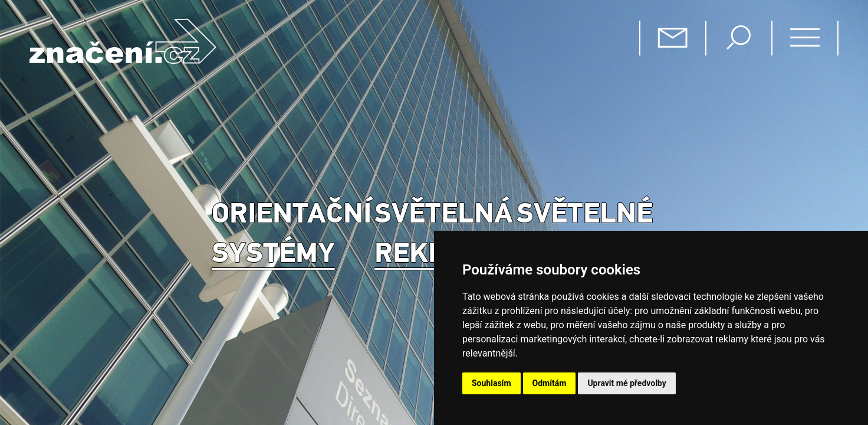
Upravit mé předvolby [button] (627, 383)
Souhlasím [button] (491, 383)
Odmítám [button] (550, 383)
